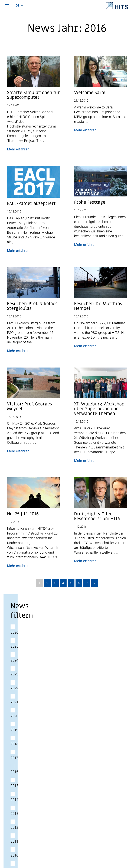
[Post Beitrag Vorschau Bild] (34, 73)
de (18, 6)
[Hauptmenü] (7, 6)
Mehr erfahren (18, 149)
